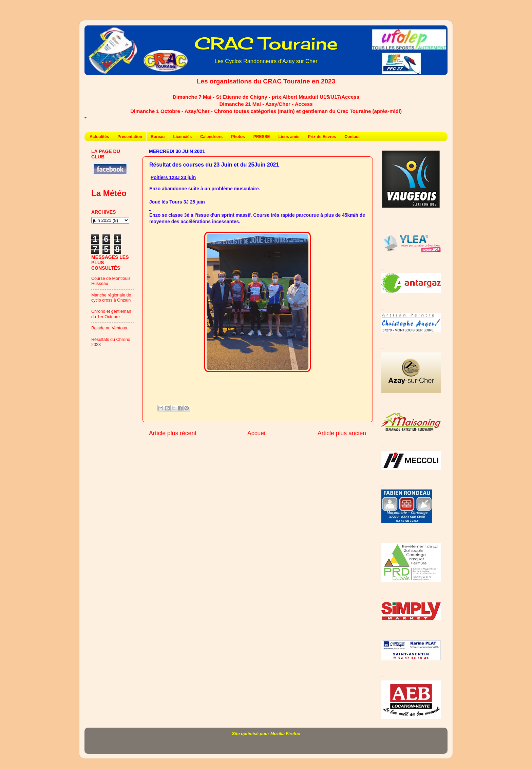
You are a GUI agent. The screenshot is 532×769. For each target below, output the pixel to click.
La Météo (109, 193)
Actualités (99, 137)
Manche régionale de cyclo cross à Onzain (111, 298)
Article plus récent (173, 433)
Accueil (257, 433)
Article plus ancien (342, 433)
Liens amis (289, 137)
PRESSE (262, 137)
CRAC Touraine (266, 43)
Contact (352, 137)
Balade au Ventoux (109, 328)
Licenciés (182, 137)
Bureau (158, 137)
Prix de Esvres (322, 137)
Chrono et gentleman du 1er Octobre (111, 314)
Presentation (130, 137)
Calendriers (211, 137)
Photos (238, 137)
